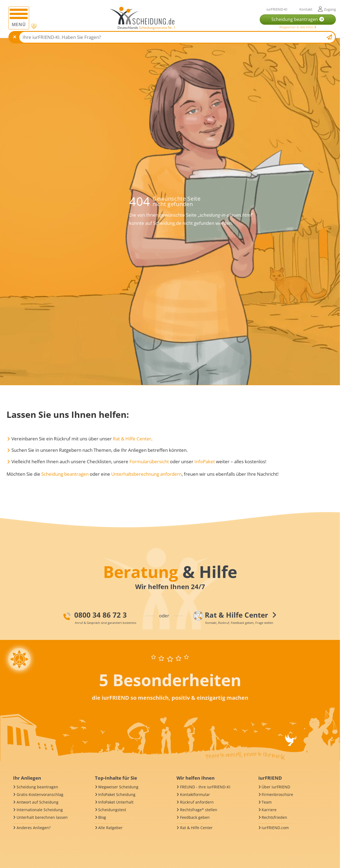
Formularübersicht (149, 461)
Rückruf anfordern (197, 802)
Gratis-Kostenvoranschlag (40, 794)
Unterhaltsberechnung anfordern (146, 474)
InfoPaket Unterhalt (116, 802)
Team (267, 802)
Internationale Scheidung (40, 810)
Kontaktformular (195, 794)
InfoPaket (205, 461)
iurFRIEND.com (275, 828)
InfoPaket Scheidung (117, 794)
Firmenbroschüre (277, 794)
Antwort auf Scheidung (38, 802)
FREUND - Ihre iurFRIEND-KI (205, 787)
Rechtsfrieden (274, 817)
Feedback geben (195, 817)
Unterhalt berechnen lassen (42, 817)
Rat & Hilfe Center (132, 439)
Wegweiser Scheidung (118, 787)
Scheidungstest (112, 810)
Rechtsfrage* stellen (199, 810)
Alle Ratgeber (110, 828)
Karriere (269, 810)
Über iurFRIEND (276, 787)
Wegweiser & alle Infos (298, 27)
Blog (102, 817)
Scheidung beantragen (65, 474)
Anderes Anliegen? (34, 828)
